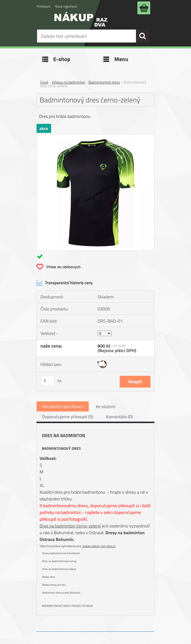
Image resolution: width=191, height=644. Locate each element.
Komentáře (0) (119, 417)
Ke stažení (105, 406)
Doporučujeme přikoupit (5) (68, 417)
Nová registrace (66, 6)
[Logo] (81, 23)
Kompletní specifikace (63, 406)
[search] (142, 36)
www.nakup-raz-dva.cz (99, 546)
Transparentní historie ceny (65, 283)
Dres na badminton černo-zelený (70, 526)
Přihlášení (43, 6)
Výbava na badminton (68, 82)
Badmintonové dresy (104, 82)
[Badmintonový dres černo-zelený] (95, 137)
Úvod (44, 82)
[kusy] (47, 381)
